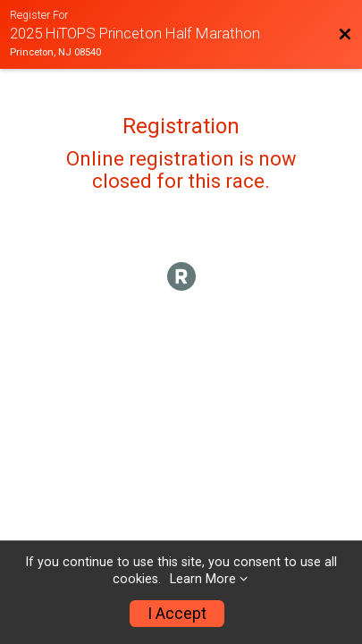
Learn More (203, 579)
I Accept (177, 614)
